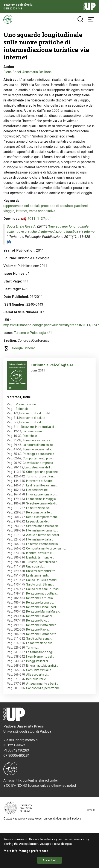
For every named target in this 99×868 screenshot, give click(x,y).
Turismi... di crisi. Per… (41, 476)
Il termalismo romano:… (42, 530)
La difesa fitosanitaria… (42, 485)
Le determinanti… (38, 575)
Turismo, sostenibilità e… (43, 562)
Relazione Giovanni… (40, 616)
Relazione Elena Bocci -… (43, 607)
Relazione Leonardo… (41, 602)
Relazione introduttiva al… (38, 427)
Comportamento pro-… (38, 458)
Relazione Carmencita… (42, 634)
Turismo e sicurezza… (37, 440)
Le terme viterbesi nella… (43, 544)
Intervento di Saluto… (40, 481)
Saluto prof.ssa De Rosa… (43, 589)
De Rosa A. (28, 226)
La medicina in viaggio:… (42, 499)
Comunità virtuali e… (40, 670)
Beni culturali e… (37, 679)
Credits (91, 810)
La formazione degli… (41, 652)
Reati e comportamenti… (43, 517)
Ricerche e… (31, 436)
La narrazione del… (39, 508)
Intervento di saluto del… (36, 413)
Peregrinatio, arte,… (39, 512)
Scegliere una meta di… (42, 503)
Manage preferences (34, 851)
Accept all (49, 860)
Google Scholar (23, 348)
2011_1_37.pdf (39, 219)
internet (22, 211)
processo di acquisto (57, 206)
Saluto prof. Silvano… (40, 584)
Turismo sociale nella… (38, 449)
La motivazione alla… (40, 643)
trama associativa (42, 211)
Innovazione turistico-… (42, 494)
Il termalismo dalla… (40, 539)
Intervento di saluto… (33, 418)
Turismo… (33, 648)
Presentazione (26, 404)
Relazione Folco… (38, 620)
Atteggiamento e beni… (42, 684)
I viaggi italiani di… (38, 661)
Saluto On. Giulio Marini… (43, 580)
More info (11, 851)
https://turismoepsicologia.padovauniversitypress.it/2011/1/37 (51, 325)
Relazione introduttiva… (42, 593)
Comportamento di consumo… (47, 548)
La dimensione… (34, 431)
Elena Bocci (12, 72)
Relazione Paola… (38, 629)
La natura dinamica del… (39, 445)
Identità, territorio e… (40, 557)
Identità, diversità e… (40, 553)
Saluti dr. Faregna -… (40, 639)
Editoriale (22, 409)
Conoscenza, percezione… (44, 688)
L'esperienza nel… (38, 490)
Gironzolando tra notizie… (43, 526)
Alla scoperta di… (38, 675)
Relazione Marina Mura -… (44, 611)
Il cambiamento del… (40, 657)
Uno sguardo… (36, 566)
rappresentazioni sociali (21, 206)
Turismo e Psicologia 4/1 (33, 333)
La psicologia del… (38, 521)
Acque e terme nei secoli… (44, 535)
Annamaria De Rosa (37, 72)
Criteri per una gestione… (43, 472)
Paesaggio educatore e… (39, 454)
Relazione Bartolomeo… (42, 625)
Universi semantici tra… (42, 571)
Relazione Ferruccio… (40, 598)
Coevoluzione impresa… (39, 463)
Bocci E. (13, 226)
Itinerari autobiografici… (42, 666)
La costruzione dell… (38, 467)
